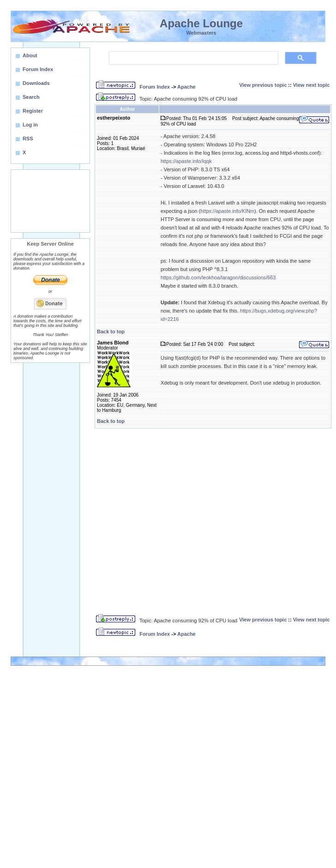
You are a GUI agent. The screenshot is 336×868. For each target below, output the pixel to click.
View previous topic (263, 85)
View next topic (312, 85)
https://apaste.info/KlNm (227, 211)
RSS (28, 139)
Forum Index (155, 87)
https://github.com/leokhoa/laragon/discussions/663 (218, 277)
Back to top (111, 332)
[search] (193, 58)
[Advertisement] (50, 201)
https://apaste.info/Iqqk (186, 161)
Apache (186, 87)
